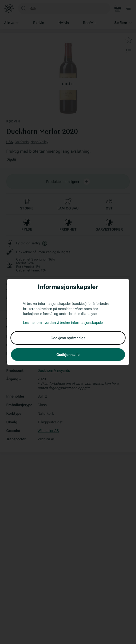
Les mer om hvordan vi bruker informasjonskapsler (63, 323)
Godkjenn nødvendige (68, 338)
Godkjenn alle (68, 355)
